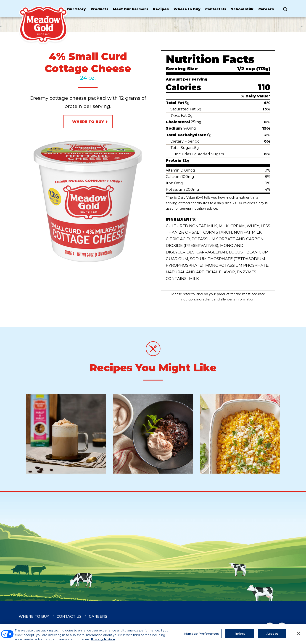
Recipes (161, 9)
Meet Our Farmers (131, 9)
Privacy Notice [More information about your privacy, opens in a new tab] (103, 642)
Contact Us (216, 9)
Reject (240, 636)
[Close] (299, 636)
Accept (272, 636)
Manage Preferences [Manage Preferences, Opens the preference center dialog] (202, 636)
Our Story (76, 9)
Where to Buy (187, 9)
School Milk (242, 9)
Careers (266, 9)
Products (99, 9)
